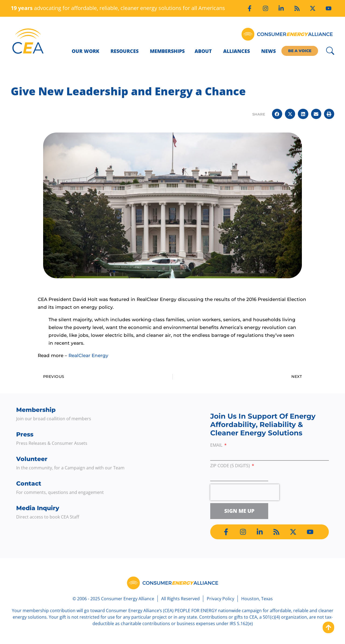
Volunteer (32, 459)
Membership (36, 410)
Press (25, 434)
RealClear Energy (88, 355)
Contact (29, 484)
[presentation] (245, 492)
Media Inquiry (38, 508)
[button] (277, 114)
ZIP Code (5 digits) (231, 466)
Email (217, 445)
